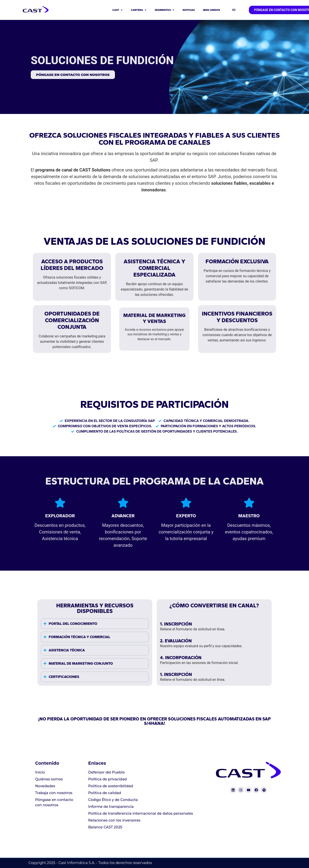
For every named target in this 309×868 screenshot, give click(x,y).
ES (234, 10)
